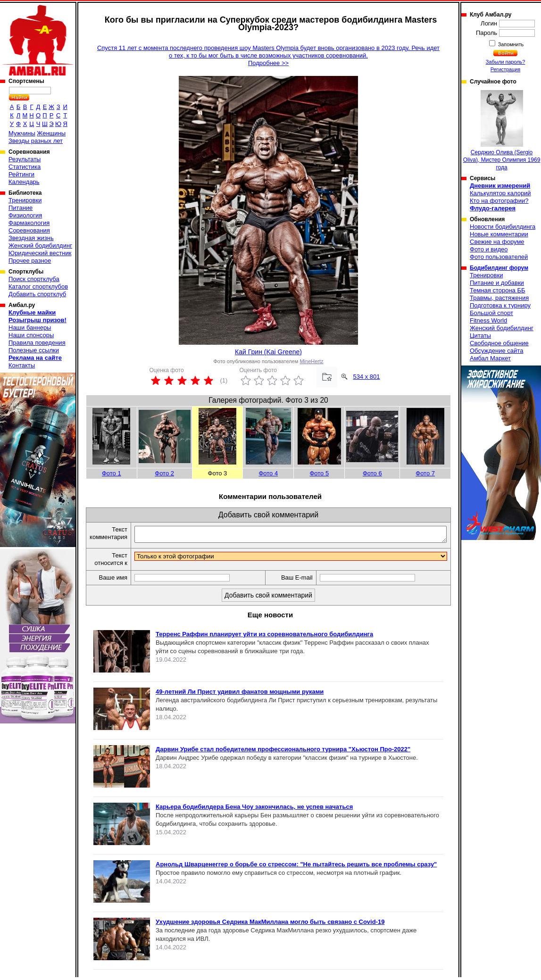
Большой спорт (491, 313)
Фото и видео (489, 249)
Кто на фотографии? (499, 201)
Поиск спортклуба (34, 279)
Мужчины (22, 133)
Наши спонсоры (31, 335)
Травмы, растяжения (499, 298)
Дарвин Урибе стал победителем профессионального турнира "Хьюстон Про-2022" (283, 752)
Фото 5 (319, 473)
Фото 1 (112, 473)
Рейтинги (21, 174)
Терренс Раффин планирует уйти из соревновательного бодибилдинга (264, 637)
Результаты (25, 159)
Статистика (25, 167)
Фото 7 (425, 473)
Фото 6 (372, 473)
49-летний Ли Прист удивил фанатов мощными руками (240, 694)
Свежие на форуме (497, 242)
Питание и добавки (497, 283)
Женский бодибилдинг (40, 245)
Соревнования (29, 230)
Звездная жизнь (31, 238)
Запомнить (510, 44)
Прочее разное (30, 261)
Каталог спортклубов (38, 287)
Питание (21, 208)
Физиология (25, 215)
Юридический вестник (40, 253)
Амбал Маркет (490, 358)
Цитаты (480, 336)
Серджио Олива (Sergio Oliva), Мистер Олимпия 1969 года (502, 130)
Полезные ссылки (34, 350)
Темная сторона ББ (498, 290)
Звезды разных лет (36, 141)
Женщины (51, 133)
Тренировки (25, 200)
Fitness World (488, 320)
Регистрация (505, 69)
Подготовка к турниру (500, 305)
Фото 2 (164, 473)
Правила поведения (37, 343)
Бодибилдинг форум (499, 268)
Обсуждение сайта (496, 351)
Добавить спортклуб (37, 294)
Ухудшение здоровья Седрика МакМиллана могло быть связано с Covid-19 (270, 925)
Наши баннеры (30, 328)
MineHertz (311, 361)
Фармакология (29, 223)
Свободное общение (499, 343)
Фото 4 (268, 473)
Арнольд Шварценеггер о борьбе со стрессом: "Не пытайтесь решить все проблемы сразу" (296, 867)
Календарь (24, 182)
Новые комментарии (499, 234)
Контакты (22, 365)
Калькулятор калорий (500, 193)
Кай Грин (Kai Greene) (268, 352)
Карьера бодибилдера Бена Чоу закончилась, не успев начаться (254, 810)
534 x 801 (366, 377)
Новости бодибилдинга (503, 227)
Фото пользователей (499, 257)
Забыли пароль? (506, 62)
